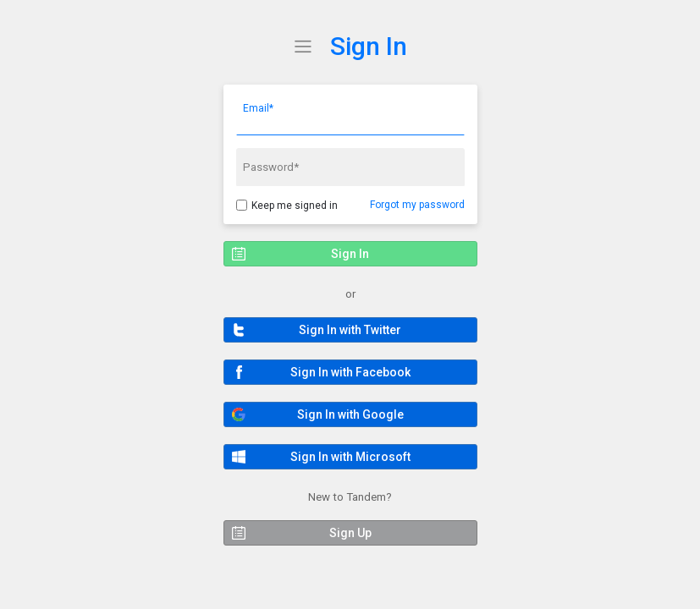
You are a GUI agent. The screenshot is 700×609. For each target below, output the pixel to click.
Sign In (369, 46)
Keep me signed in (295, 206)
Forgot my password (417, 205)
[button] (350, 330)
